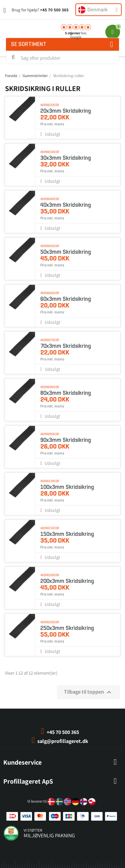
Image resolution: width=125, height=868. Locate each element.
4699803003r (50, 152)
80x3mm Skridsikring (66, 393)
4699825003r (50, 622)
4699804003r (50, 199)
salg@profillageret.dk (63, 741)
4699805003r (50, 246)
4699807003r (50, 340)
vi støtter (33, 830)
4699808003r (50, 387)
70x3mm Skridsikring (66, 346)
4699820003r (50, 575)
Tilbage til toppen (88, 692)
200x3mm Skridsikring (67, 581)
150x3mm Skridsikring (67, 534)
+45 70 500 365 (54, 10)
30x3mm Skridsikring (66, 158)
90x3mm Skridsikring (66, 440)
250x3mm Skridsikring (67, 628)
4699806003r (50, 293)
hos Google (76, 35)
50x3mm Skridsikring (66, 252)
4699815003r (50, 528)
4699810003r (50, 481)
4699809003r (50, 434)
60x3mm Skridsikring (66, 299)
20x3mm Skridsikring (66, 111)
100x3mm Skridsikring (67, 487)
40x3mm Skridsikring (66, 205)
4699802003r (50, 105)
